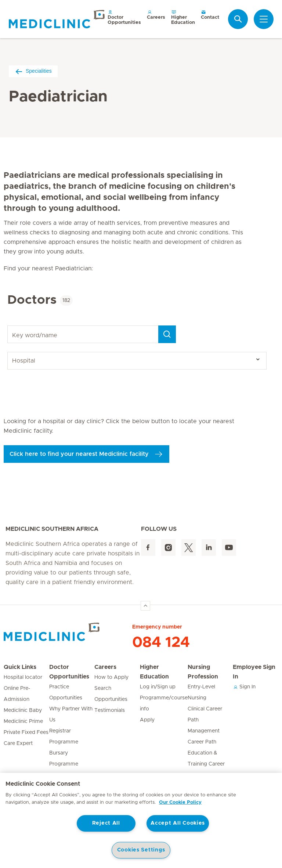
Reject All (106, 823)
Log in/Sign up (158, 687)
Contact (210, 15)
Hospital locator (23, 677)
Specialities (33, 71)
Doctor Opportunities (124, 17)
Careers (156, 15)
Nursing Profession (203, 672)
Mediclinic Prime (23, 721)
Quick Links (20, 667)
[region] (141, 820)
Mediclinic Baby (23, 710)
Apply (147, 720)
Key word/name (9, 326)
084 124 (161, 642)
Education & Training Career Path (206, 764)
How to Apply (111, 677)
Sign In (244, 687)
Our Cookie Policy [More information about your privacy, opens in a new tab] (180, 802)
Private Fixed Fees (26, 732)
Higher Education (183, 17)
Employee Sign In (254, 672)
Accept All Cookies (178, 823)
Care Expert (18, 743)
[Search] (167, 334)
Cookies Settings (141, 850)
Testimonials (110, 710)
